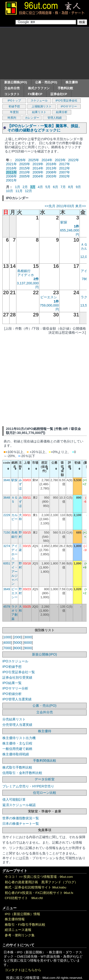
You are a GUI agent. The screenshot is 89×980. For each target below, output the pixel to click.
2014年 (38, 168)
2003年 (51, 176)
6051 (7, 563)
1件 (76, 226)
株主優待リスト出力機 (19, 738)
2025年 (34, 160)
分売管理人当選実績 (17, 725)
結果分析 (62, 112)
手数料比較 (65, 88)
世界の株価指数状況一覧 (21, 818)
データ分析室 (45, 779)
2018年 (51, 164)
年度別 (14, 112)
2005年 (25, 176)
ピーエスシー (14, 593)
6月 (56, 187)
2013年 (51, 168)
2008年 (51, 172)
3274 (7, 546)
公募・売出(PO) (46, 82)
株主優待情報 (15, 919)
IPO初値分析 (12, 694)
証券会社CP (59, 94)
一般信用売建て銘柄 (17, 749)
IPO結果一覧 (12, 683)
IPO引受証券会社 (66, 101)
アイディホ (26, 275)
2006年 (11, 176)
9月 (78, 187)
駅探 (64, 222)
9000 (28, 648)
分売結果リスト (14, 719)
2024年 (47, 160)
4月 (40, 187)
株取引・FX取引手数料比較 (25, 925)
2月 (25, 187)
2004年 (38, 176)
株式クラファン (39, 88)
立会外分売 (12, 88)
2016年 (11, 168)
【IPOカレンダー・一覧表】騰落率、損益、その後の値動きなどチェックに (45, 128)
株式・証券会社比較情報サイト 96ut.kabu (35, 887)
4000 (7, 643)
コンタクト (12, 94)
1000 (7, 637)
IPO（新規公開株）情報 (22, 914)
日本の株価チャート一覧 (21, 824)
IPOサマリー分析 (15, 688)
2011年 (11, 172)
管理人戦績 (55, 118)
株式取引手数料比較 (17, 767)
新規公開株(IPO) (16, 82)
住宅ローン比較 (45, 793)
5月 (48, 187)
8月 (71, 187)
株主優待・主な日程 (17, 743)
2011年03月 (65, 206)
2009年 (38, 172)
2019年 (38, 164)
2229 (7, 515)
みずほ (20, 484)
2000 (18, 637)
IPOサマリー (69, 106)
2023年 (60, 160)
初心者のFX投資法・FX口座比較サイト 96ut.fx (39, 893)
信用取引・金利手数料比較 (22, 773)
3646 (7, 480)
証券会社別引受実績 (17, 677)
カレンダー (32, 118)
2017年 (65, 164)
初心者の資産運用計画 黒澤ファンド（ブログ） (41, 882)
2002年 (65, 176)
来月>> (81, 206)
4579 (7, 607)
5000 (18, 643)
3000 (28, 637)
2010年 (25, 172)
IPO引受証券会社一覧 (19, 672)
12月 (28, 191)
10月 (9, 191)
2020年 (25, 164)
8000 (18, 648)
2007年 (65, 172)
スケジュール (39, 101)
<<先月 (50, 206)
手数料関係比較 (45, 761)
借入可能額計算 (14, 799)
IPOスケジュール (15, 661)
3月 (33, 187)
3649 (7, 589)
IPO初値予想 (12, 667)
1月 (18, 187)
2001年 (11, 180)
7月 (63, 187)
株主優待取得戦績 (16, 754)
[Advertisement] (44, 53)
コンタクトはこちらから (23, 970)
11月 (19, 191)
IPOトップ (14, 101)
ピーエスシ (49, 297)
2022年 (74, 160)
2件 (36, 279)
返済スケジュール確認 (19, 805)
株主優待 (72, 82)
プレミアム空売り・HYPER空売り (28, 786)
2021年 (11, 164)
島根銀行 (24, 271)
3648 (7, 498)
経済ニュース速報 (18, 930)
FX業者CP (35, 94)
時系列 (12, 118)
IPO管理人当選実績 (17, 699)
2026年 (20, 160)
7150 (7, 532)
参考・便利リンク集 (20, 935)
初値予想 (14, 106)
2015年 (25, 168)
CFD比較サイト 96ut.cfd (24, 898)
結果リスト (39, 112)
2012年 (65, 168)
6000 (28, 643)
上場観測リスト (42, 106)
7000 (7, 648)
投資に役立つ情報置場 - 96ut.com (48, 877)
